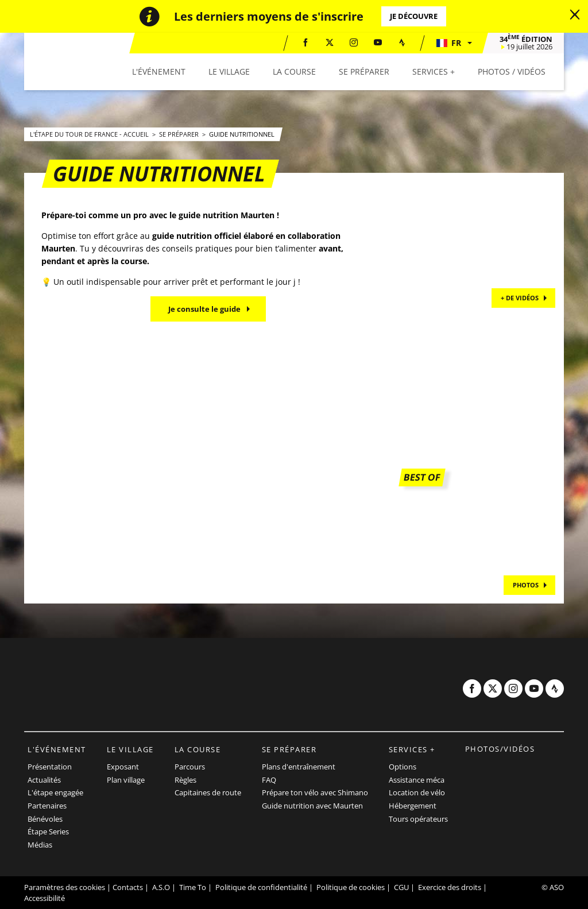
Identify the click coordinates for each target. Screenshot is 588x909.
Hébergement (413, 806)
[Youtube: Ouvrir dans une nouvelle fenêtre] (378, 42)
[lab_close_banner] (575, 15)
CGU (401, 887)
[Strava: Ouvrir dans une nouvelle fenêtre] (402, 42)
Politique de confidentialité (261, 887)
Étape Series (48, 831)
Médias (40, 845)
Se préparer (180, 134)
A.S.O (161, 887)
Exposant (123, 767)
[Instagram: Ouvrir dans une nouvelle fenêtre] (354, 42)
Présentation (50, 767)
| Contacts (125, 887)
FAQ (269, 780)
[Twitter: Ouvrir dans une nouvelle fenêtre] (330, 42)
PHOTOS (526, 585)
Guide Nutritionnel (242, 134)
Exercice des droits (450, 887)
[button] (454, 43)
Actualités (44, 780)
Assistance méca (417, 780)
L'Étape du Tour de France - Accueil (90, 134)
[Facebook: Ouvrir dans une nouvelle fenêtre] (305, 42)
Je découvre (414, 16)
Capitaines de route (208, 792)
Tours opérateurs (418, 819)
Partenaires (47, 806)
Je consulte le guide (204, 309)
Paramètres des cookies (65, 887)
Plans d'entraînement (299, 767)
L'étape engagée (55, 792)
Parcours (190, 767)
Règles (185, 780)
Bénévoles (45, 819)
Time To (193, 887)
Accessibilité (45, 898)
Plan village (126, 780)
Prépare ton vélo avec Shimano (315, 792)
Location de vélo (417, 792)
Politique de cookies (351, 887)
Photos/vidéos (500, 749)
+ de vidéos (520, 298)
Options (403, 767)
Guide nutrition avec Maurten (312, 806)
